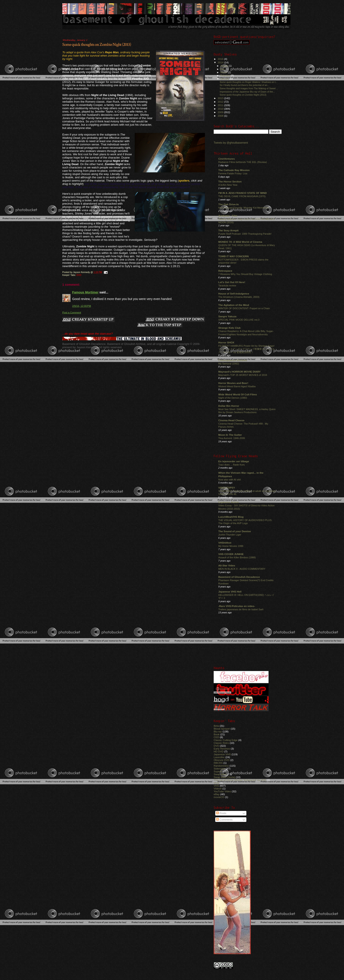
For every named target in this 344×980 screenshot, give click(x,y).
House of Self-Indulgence (234, 294)
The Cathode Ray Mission (234, 170)
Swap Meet (220, 774)
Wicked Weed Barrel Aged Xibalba (237, 386)
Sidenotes (219, 768)
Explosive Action (229, 502)
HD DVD (219, 751)
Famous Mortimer (85, 292)
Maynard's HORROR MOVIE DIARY (239, 372)
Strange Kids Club (229, 328)
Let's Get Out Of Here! (232, 282)
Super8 (218, 771)
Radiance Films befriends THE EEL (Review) (243, 162)
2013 (221, 98)
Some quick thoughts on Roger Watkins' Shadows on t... (248, 82)
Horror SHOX (226, 342)
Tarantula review (227, 286)
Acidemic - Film (228, 216)
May (223, 69)
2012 (221, 102)
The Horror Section (230, 181)
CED (216, 737)
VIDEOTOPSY (227, 488)
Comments (224, 820)
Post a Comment (72, 312)
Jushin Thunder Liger (230, 535)
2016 (221, 59)
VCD (216, 783)
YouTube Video (222, 791)
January (225, 79)
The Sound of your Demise (235, 531)
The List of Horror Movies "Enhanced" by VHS (240, 780)
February (226, 75)
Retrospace (225, 271)
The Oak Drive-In (228, 204)
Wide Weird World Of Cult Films (238, 394)
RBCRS (218, 763)
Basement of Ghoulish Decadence (239, 577)
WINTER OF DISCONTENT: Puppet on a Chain (244, 308)
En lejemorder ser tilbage (234, 461)
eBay (217, 794)
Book (217, 734)
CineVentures (227, 159)
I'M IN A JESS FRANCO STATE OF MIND (243, 193)
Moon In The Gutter (230, 435)
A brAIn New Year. (228, 185)
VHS (216, 786)
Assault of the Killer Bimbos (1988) (237, 557)
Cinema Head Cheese (231, 420)
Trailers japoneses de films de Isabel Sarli (241, 609)
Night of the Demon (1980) (233, 398)
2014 (221, 62)
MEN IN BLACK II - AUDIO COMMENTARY (242, 569)
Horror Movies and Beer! (233, 383)
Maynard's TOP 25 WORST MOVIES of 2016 (243, 375)
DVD (79, 275)
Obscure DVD (222, 760)
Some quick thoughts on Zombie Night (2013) (97, 45)
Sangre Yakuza (227, 316)
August (225, 66)
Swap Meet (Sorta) (224, 777)
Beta (216, 726)
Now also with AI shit (229, 480)
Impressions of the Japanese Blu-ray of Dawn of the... (247, 92)
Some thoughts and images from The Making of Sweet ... (249, 88)
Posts (221, 813)
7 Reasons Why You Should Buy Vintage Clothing (245, 274)
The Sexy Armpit (228, 230)
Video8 (218, 788)
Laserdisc (219, 757)
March (224, 72)
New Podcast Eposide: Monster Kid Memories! (243, 208)
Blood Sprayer (222, 729)
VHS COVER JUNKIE (231, 554)
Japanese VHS (222, 754)
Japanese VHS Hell (230, 592)
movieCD (219, 797)
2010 (221, 109)
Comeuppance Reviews (233, 360)
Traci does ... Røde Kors (231, 465)
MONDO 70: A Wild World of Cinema (240, 242)
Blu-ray (218, 731)
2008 (221, 116)
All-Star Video (227, 565)
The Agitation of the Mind (234, 305)
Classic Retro (221, 743)
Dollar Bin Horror (229, 406)
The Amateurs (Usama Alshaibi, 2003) (239, 297)
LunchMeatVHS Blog (231, 517)
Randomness (221, 766)
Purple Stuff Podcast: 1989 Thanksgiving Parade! (245, 234)
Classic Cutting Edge (226, 740)
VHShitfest (225, 543)
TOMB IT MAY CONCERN (233, 256)
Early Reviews (222, 749)
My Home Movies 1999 (231, 546)
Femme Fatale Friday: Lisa (233, 173)
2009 (221, 112)
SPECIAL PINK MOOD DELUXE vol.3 (239, 320)
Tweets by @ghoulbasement (231, 143)
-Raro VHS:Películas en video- (237, 606)
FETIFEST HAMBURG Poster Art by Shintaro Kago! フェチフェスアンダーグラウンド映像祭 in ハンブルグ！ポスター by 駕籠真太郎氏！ (246, 349)
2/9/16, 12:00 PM (82, 306)
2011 (221, 105)
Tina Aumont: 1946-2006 (232, 438)
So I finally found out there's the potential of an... (244, 85)
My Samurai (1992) (229, 364)
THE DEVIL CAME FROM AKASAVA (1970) (242, 196)
